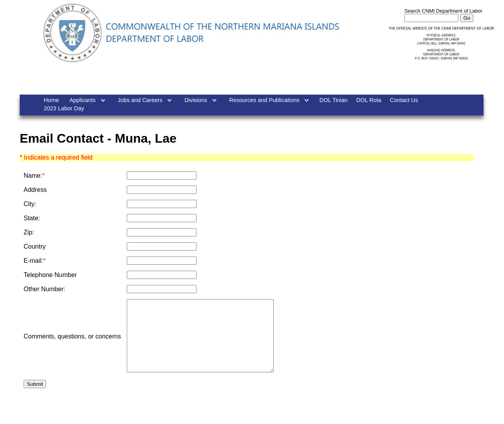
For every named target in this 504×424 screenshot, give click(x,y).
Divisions (196, 100)
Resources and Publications (264, 100)
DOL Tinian (333, 100)
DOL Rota (369, 100)
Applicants (82, 100)
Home (51, 100)
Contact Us (404, 100)
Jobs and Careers (140, 100)
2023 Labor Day (64, 108)
